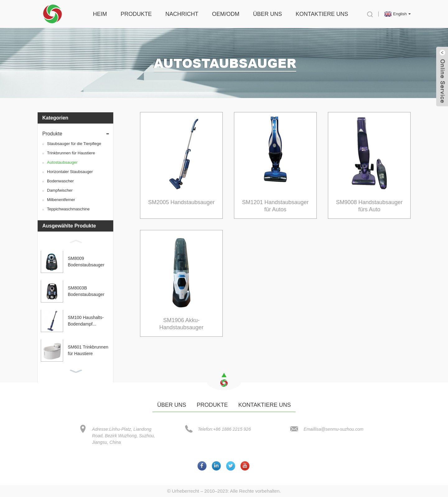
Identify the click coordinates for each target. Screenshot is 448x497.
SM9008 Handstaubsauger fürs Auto (369, 206)
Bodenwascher (60, 181)
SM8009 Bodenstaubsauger (86, 262)
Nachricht (182, 14)
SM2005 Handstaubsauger (181, 202)
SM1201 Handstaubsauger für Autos (275, 206)
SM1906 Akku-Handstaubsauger (181, 324)
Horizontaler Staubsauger (70, 172)
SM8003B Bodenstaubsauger (86, 291)
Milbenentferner (61, 200)
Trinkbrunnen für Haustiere (71, 153)
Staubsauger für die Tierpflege (74, 144)
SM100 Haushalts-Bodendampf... (86, 321)
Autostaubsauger (62, 162)
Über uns (267, 14)
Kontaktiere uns (322, 14)
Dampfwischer (60, 190)
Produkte (136, 14)
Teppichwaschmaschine (68, 209)
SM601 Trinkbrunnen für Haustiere (88, 351)
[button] (75, 241)
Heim (100, 14)
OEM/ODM (226, 14)
